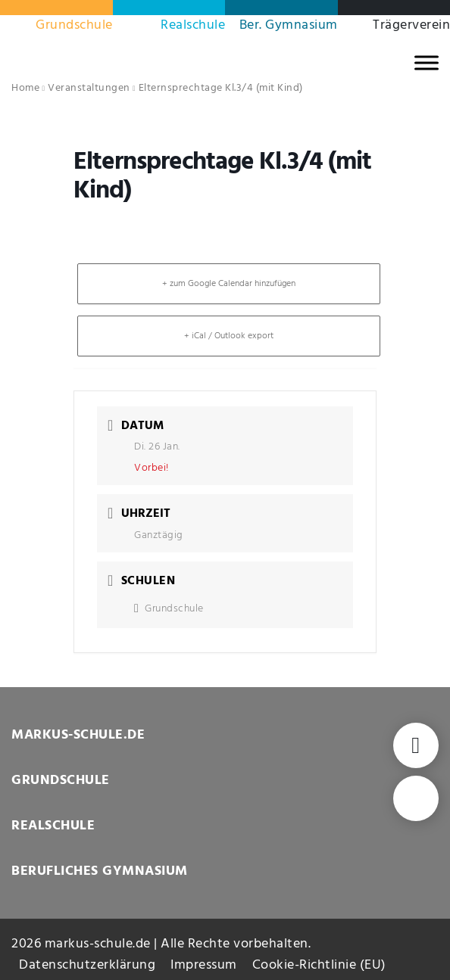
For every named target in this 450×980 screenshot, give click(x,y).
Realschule (193, 25)
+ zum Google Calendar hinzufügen (229, 284)
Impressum (204, 965)
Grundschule (74, 25)
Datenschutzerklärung (87, 965)
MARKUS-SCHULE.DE (78, 735)
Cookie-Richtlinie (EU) (319, 965)
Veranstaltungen (89, 88)
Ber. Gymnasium (289, 25)
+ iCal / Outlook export (229, 336)
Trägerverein (411, 25)
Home (25, 88)
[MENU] (427, 62)
